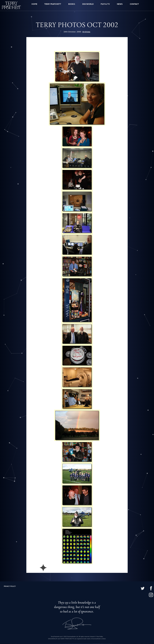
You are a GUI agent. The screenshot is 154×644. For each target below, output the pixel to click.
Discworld (88, 6)
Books (72, 6)
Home (34, 6)
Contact (134, 6)
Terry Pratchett (52, 6)
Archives (86, 32)
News (120, 6)
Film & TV (105, 6)
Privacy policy (10, 586)
